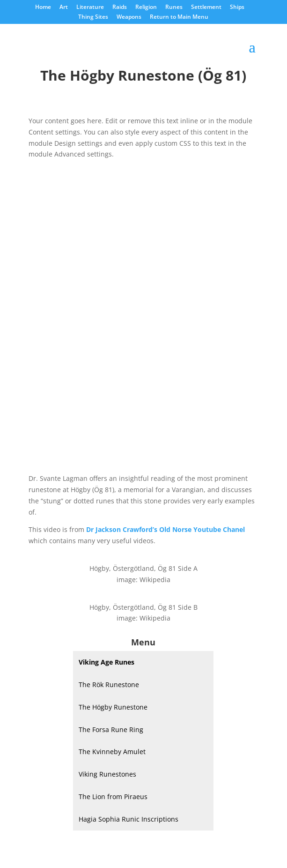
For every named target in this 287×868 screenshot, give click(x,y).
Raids (120, 7)
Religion (146, 7)
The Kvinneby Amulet (112, 752)
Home (43, 7)
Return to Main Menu (179, 17)
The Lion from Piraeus (113, 797)
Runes (174, 7)
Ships (237, 7)
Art (64, 7)
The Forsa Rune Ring (111, 730)
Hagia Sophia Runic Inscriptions (129, 819)
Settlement (206, 7)
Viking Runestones (107, 774)
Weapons (129, 17)
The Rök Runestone (109, 685)
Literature (90, 7)
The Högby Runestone (113, 707)
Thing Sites (93, 17)
